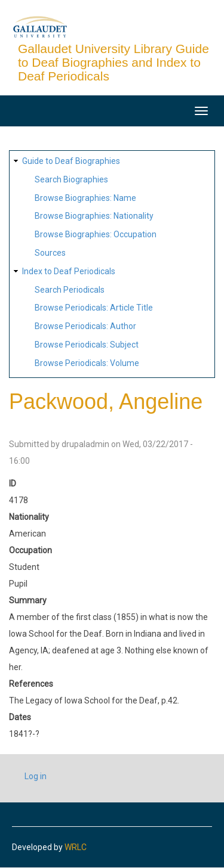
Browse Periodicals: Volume (87, 363)
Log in (36, 776)
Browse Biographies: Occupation (96, 234)
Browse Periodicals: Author (85, 326)
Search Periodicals (70, 290)
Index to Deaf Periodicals (69, 271)
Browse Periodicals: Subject (87, 345)
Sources (50, 253)
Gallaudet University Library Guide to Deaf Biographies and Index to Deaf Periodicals (113, 62)
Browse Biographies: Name (85, 198)
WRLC (76, 847)
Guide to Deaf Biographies (71, 161)
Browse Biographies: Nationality (94, 216)
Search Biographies (71, 179)
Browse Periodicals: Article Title (94, 308)
